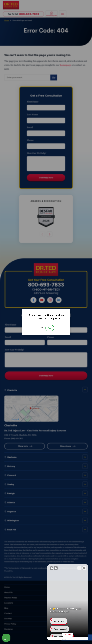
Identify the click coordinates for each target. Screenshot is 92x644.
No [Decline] (42, 328)
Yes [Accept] (50, 328)
